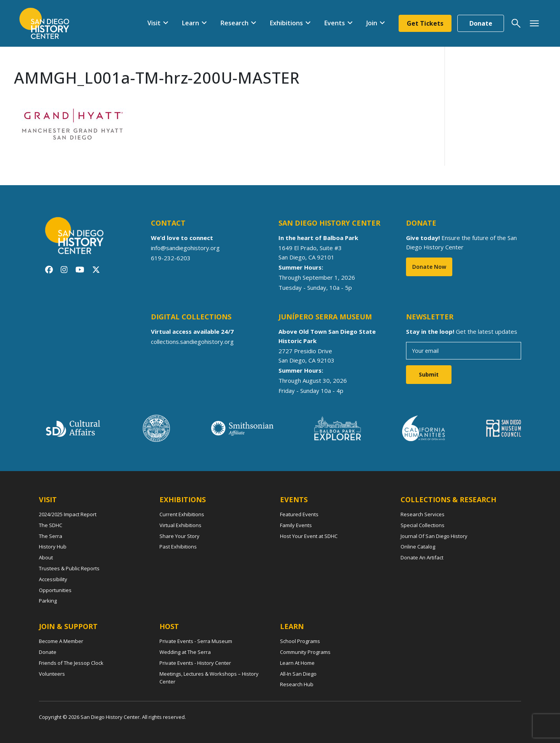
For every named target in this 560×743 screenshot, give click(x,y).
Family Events (296, 525)
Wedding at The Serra (185, 652)
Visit (154, 23)
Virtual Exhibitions (180, 525)
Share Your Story (179, 536)
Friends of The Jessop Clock (71, 663)
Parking (48, 601)
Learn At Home (297, 663)
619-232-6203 (171, 258)
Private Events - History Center (195, 663)
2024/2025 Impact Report (68, 514)
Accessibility (53, 579)
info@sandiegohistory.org (185, 248)
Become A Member (61, 641)
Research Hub (297, 684)
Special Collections (423, 525)
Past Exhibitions (178, 547)
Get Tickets (425, 23)
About (46, 557)
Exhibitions (286, 23)
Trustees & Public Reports (69, 568)
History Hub (53, 547)
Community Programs (305, 652)
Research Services (423, 514)
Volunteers (52, 674)
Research (234, 23)
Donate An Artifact (422, 557)
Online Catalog (418, 547)
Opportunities (55, 590)
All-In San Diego (298, 674)
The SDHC (51, 525)
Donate (481, 23)
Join (372, 23)
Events (335, 23)
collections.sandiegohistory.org (192, 342)
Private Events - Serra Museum (196, 641)
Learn (191, 23)
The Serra (51, 536)
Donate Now (429, 267)
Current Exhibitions (182, 514)
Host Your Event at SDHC (309, 536)
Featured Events (299, 514)
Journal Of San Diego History (434, 536)
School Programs (300, 641)
